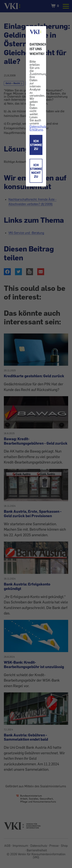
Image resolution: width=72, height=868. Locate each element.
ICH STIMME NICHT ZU (36, 171)
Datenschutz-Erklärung (38, 128)
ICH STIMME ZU (36, 145)
